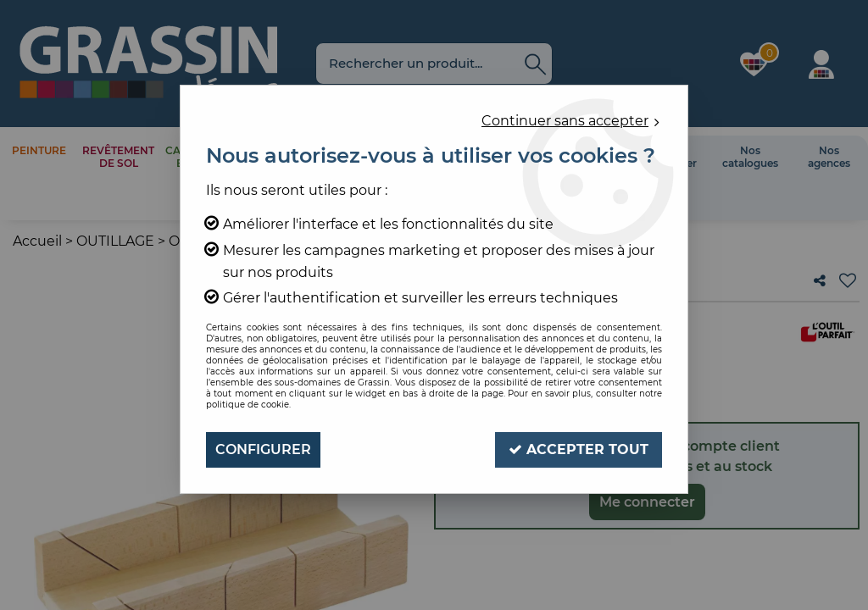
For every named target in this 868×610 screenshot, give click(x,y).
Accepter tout (579, 449)
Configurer (263, 449)
